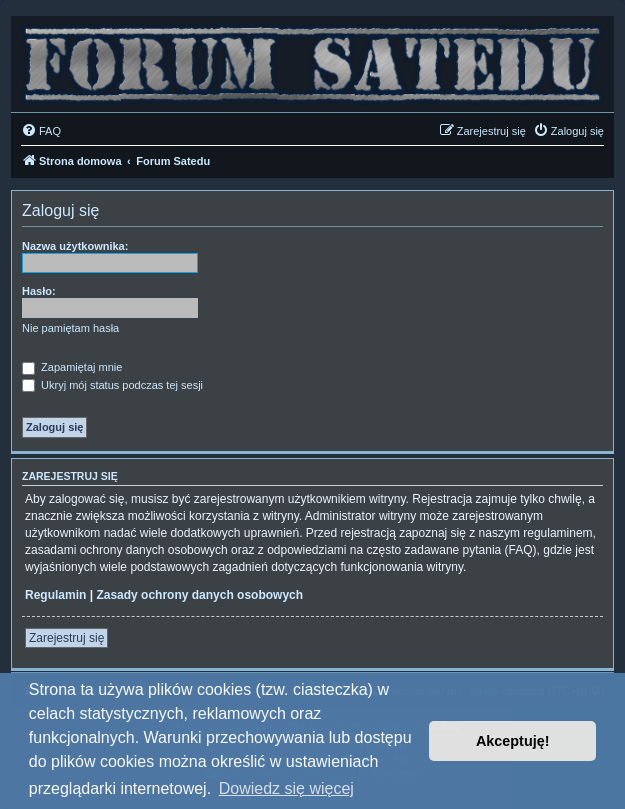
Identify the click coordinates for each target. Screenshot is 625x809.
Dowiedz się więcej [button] (286, 788)
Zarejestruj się (66, 638)
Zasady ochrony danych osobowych (199, 595)
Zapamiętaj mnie (72, 367)
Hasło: (39, 291)
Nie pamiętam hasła (70, 328)
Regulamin (55, 595)
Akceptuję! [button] (513, 741)
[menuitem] (41, 131)
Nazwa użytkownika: (75, 246)
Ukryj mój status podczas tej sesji (112, 385)
